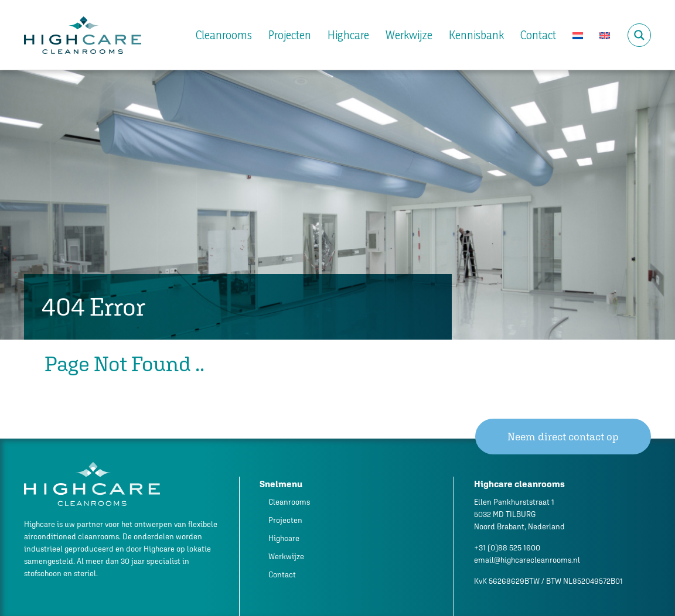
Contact (538, 35)
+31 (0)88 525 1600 (507, 548)
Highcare (348, 35)
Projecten (290, 35)
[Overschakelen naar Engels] (605, 35)
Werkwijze (409, 35)
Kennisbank (476, 35)
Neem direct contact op (563, 437)
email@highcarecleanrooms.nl (527, 560)
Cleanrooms (224, 35)
